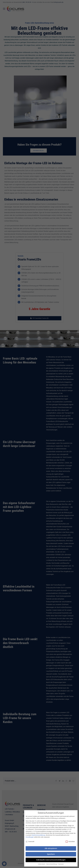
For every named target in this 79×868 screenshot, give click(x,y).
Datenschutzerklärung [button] (52, 864)
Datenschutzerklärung (39, 835)
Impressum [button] (61, 864)
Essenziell (30, 842)
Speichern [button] (51, 854)
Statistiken (70, 842)
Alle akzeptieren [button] (51, 848)
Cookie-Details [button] (42, 864)
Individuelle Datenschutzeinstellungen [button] (51, 860)
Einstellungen (30, 837)
